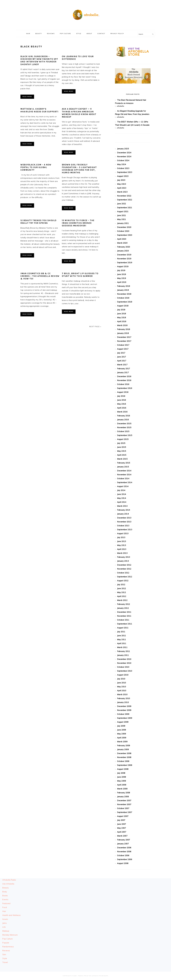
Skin (4, 954)
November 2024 (124, 157)
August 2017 (123, 349)
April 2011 (122, 643)
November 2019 (124, 259)
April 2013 (122, 549)
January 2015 (123, 467)
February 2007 (124, 840)
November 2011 (124, 616)
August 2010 (123, 675)
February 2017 (124, 369)
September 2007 (125, 812)
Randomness (8, 947)
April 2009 (122, 738)
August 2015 (123, 439)
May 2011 (121, 640)
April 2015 (122, 455)
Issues (5, 919)
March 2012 (122, 600)
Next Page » (95, 327)
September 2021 (125, 208)
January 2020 (123, 251)
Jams (5, 923)
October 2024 (123, 160)
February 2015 (124, 463)
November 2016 (124, 380)
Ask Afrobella (8, 884)
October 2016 (123, 384)
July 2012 (121, 585)
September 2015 (125, 435)
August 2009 (123, 722)
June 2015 (122, 447)
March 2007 (122, 836)
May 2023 (121, 184)
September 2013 (125, 530)
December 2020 (124, 227)
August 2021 (123, 212)
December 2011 (124, 612)
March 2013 (122, 553)
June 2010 (122, 683)
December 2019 (124, 255)
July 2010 (121, 679)
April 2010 (122, 691)
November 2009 (124, 710)
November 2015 (124, 427)
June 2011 (122, 636)
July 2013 (121, 537)
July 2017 (121, 353)
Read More (27, 97)
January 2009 (123, 749)
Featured (6, 903)
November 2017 (124, 341)
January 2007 (123, 844)
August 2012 (123, 581)
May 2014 (121, 498)
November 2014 (124, 475)
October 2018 (123, 298)
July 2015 (121, 443)
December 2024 (124, 153)
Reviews (6, 951)
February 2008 (124, 793)
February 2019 (124, 286)
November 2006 (124, 852)
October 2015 (123, 431)
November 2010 (124, 663)
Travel (5, 962)
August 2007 (123, 816)
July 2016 (121, 396)
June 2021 (122, 215)
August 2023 (123, 176)
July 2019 (121, 270)
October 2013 (123, 526)
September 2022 (125, 200)
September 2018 (125, 302)
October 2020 (123, 231)
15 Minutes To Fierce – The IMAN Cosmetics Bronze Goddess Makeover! (78, 223)
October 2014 (123, 479)
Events (5, 900)
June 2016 (122, 400)
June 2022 (122, 204)
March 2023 (122, 192)
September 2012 (125, 577)
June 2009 (122, 730)
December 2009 (124, 706)
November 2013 (124, 522)
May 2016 (121, 404)
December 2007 (124, 801)
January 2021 (123, 223)
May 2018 (121, 318)
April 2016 (122, 408)
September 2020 (125, 235)
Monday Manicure (10, 935)
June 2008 (122, 777)
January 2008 (123, 797)
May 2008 (121, 781)
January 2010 (123, 702)
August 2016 (123, 392)
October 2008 (123, 761)
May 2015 (121, 451)
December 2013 (124, 518)
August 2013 (123, 533)
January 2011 (123, 655)
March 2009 (122, 742)
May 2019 (121, 278)
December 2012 (124, 565)
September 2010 (125, 671)
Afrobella (85, 14)
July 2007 (121, 820)
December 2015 (124, 424)
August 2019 (123, 266)
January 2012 (123, 608)
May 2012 (121, 592)
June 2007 (122, 824)
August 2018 (123, 306)
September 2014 (125, 482)
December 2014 (124, 471)
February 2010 (124, 698)
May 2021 (121, 219)
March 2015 (122, 459)
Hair (4, 911)
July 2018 (121, 310)
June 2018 (122, 314)
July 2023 (121, 180)
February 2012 (124, 604)
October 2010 (123, 667)
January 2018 (123, 333)
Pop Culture (8, 939)
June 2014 (122, 494)
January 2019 (123, 290)
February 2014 (124, 510)
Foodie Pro (82, 976)
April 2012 (122, 596)
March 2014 (122, 506)
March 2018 (122, 325)
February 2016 (124, 416)
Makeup (6, 931)
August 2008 (123, 769)
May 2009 (121, 734)
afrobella (121, 106)
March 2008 (122, 789)
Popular (6, 943)
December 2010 (124, 659)
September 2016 (125, 388)
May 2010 (121, 687)
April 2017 (122, 361)
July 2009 (121, 726)
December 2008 (124, 753)
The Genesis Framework (98, 976)
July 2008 (121, 773)
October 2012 (123, 573)
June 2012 (122, 588)
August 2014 (123, 486)
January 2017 (123, 372)
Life (4, 927)
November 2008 (124, 757)
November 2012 (124, 569)
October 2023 (123, 168)
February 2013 (124, 557)
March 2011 (122, 647)
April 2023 (122, 188)
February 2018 (124, 329)
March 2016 (122, 412)
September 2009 (125, 718)
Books (5, 896)
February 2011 (124, 651)
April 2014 (122, 502)
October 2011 (123, 620)
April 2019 (122, 282)
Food (5, 907)
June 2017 (122, 357)
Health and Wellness (12, 915)
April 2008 (122, 785)
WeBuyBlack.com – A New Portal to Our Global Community (36, 167)
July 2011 (121, 632)
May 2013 (121, 545)
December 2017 (124, 337)
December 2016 (124, 376)
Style (5, 958)
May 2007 (121, 828)
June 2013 (122, 541)
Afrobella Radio (9, 880)
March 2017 (122, 365)
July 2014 (121, 490)
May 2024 (121, 164)
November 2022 (124, 196)
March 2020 (122, 243)
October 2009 (123, 714)
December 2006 (124, 848)
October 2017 (123, 345)
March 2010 (122, 694)
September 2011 (125, 624)
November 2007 (124, 804)
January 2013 (123, 561)
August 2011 (123, 628)
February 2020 (124, 247)
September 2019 (125, 263)
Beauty (6, 888)
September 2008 (125, 765)
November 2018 (124, 294)
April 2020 (122, 239)
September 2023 (125, 172)
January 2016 (123, 420)
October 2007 (123, 808)
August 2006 (123, 863)
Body (5, 892)
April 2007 (122, 832)
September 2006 (125, 859)
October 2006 (123, 855)
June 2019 (122, 274)
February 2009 (124, 746)
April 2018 (122, 321)
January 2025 (123, 149)
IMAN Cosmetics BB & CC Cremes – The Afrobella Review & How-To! (40, 276)
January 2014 (123, 514)
